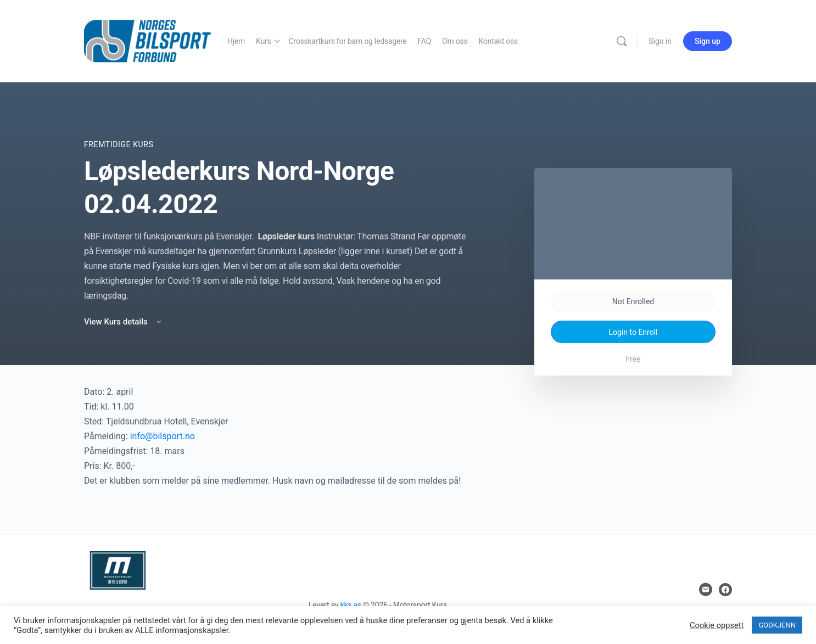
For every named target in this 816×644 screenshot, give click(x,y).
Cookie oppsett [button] (717, 625)
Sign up (708, 41)
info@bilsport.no (163, 436)
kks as (351, 605)
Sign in (660, 41)
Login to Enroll (633, 332)
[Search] (622, 41)
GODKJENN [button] (777, 625)
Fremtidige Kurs (119, 144)
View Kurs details (124, 322)
